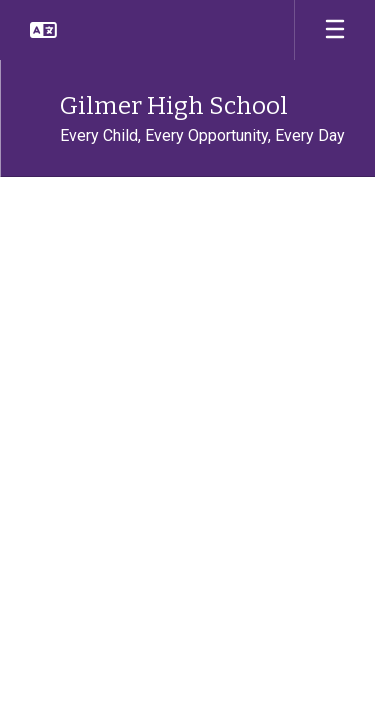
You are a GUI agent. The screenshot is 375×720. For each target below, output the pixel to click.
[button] (43, 30)
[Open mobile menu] (335, 30)
